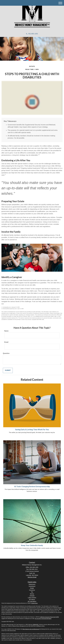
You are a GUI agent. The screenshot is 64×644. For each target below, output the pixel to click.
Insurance (32, 590)
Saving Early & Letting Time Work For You (32, 430)
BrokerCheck (35, 603)
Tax (32, 592)
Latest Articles (32, 598)
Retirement (32, 584)
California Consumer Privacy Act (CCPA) (49, 617)
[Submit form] (8, 370)
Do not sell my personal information (43, 619)
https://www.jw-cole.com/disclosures (31, 629)
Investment (32, 586)
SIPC (37, 625)
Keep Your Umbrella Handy (32, 545)
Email (6, 342)
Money (32, 594)
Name (6, 331)
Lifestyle (32, 596)
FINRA (34, 625)
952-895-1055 (32, 34)
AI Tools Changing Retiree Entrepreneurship (32, 486)
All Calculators (32, 601)
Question (6, 353)
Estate (32, 588)
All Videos (32, 600)
